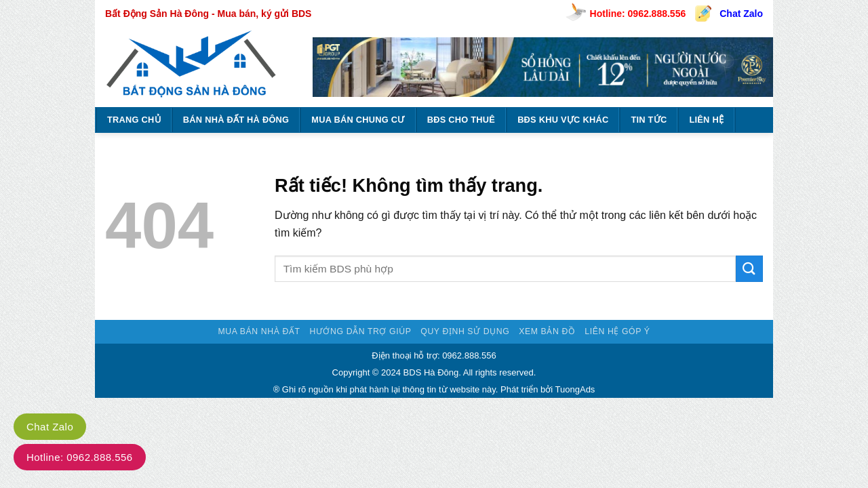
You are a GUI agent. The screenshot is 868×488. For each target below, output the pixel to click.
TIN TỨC (649, 120)
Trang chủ (134, 120)
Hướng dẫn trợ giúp (360, 331)
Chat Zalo (741, 14)
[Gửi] (749, 269)
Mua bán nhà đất (259, 331)
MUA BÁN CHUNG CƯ (358, 120)
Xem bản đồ (547, 331)
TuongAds (575, 389)
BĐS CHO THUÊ (461, 120)
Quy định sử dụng (465, 331)
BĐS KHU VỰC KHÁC (563, 120)
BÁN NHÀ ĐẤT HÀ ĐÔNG (236, 120)
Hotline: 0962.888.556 (638, 14)
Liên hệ (706, 120)
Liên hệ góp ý (617, 331)
